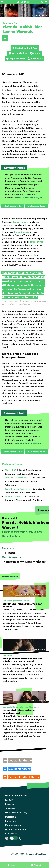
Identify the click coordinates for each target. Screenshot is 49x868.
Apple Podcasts (16, 59)
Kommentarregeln (14, 825)
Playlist (37, 865)
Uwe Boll (23, 327)
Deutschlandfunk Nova (17, 795)
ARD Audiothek (18, 53)
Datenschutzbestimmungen (28, 198)
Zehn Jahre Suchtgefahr (17, 478)
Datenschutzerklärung (16, 812)
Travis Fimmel (36, 242)
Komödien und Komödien (17, 489)
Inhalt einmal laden (13, 206)
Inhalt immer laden (36, 206)
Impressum (11, 817)
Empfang (10, 804)
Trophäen (10, 808)
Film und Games (13, 496)
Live (12, 865)
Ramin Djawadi (21, 232)
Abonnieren (35, 59)
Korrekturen (11, 821)
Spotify (35, 53)
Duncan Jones (19, 222)
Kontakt (9, 800)
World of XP (10, 470)
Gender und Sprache (15, 829)
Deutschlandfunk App (25, 48)
